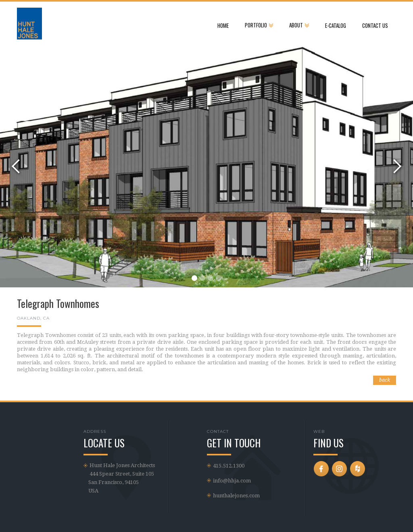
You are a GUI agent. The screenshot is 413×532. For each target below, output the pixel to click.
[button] (259, 23)
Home (223, 25)
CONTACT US (375, 25)
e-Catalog (336, 25)
